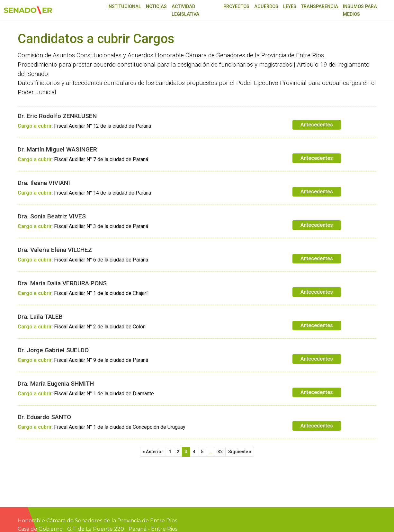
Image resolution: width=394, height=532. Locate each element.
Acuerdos (266, 7)
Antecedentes (317, 125)
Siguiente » (240, 452)
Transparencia (320, 7)
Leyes (290, 7)
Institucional (124, 7)
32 (220, 452)
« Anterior (153, 452)
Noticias (156, 7)
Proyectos (236, 7)
